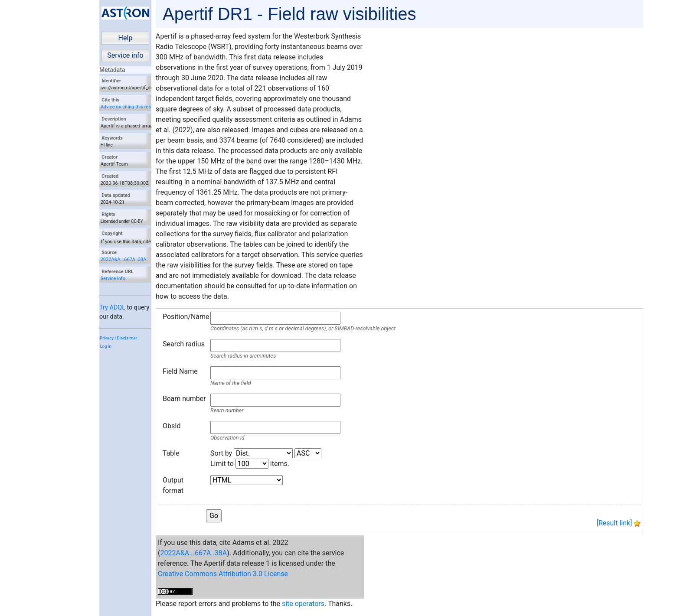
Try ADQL (112, 308)
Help (126, 38)
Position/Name (184, 317)
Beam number (184, 399)
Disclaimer (127, 338)
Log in (106, 346)
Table (171, 453)
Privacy (107, 338)
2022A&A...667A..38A (124, 259)
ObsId (172, 426)
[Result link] (615, 523)
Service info (125, 55)
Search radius (184, 344)
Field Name (180, 371)
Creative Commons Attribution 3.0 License (223, 574)
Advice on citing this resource (132, 107)
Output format (173, 485)
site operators (303, 604)
